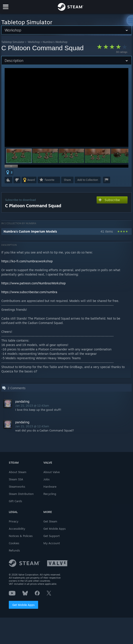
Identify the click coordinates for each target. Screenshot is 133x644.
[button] (45, 156)
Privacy (14, 521)
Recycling (50, 494)
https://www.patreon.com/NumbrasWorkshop (33, 283)
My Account (52, 543)
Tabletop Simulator (13, 42)
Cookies (14, 543)
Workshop (34, 42)
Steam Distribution (21, 494)
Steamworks (17, 487)
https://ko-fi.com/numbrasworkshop (27, 261)
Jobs (46, 479)
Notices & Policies (21, 536)
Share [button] (67, 180)
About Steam (18, 472)
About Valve (52, 472)
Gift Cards (15, 501)
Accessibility (17, 529)
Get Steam (50, 521)
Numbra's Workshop (55, 42)
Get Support (52, 536)
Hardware (50, 487)
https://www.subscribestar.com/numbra (29, 292)
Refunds (14, 550)
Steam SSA (16, 479)
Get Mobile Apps (23, 605)
